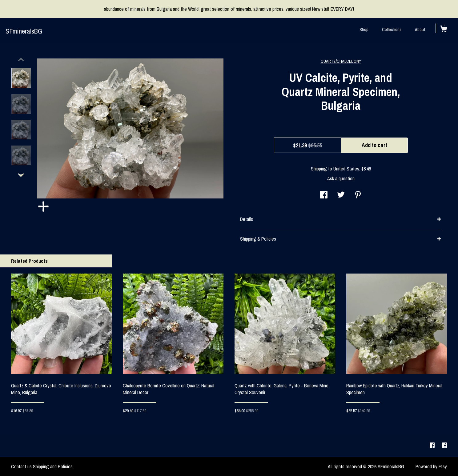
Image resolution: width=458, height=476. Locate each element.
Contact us (21, 466)
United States (346, 169)
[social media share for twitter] (341, 195)
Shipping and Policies (53, 466)
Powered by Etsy (431, 466)
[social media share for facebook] (324, 195)
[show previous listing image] (21, 60)
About (420, 30)
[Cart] (444, 30)
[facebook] (433, 445)
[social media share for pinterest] (358, 195)
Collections (392, 30)
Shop (364, 30)
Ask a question (341, 178)
